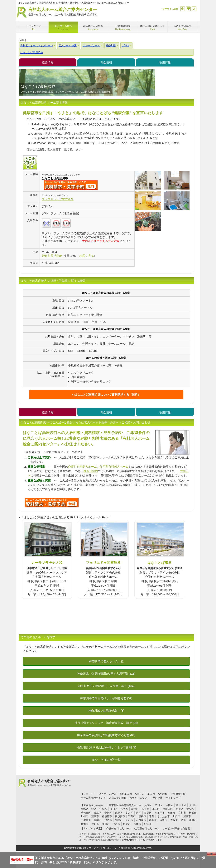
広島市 (127, 824)
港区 (139, 813)
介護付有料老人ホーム (82, 467)
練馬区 (119, 813)
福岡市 (137, 824)
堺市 (183, 820)
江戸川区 (181, 805)
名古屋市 (141, 820)
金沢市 (116, 824)
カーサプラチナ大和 (47, 563)
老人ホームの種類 (157, 794)
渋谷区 (124, 809)
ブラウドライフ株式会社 (58, 199)
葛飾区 (85, 809)
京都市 (85, 824)
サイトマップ (173, 798)
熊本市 (148, 824)
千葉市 (132, 816)
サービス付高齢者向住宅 (176, 829)
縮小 (182, 9)
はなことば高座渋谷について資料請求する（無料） (107, 395)
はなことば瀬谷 (160, 563)
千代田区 (86, 813)
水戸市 (108, 820)
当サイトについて (139, 798)
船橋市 (142, 816)
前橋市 (98, 820)
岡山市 (106, 824)
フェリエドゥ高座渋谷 (103, 563)
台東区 (180, 809)
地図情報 (165, 62)
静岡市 (153, 820)
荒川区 (159, 805)
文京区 (129, 813)
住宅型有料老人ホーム (114, 467)
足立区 (148, 805)
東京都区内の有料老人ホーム (125, 805)
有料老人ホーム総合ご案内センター (63, 12)
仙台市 (129, 820)
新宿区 (135, 809)
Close (211, 854)
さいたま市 (163, 816)
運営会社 (157, 798)
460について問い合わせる (52, 503)
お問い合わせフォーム (134, 840)
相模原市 (107, 816)
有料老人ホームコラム (132, 794)
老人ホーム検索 (108, 794)
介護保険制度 (178, 794)
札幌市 (119, 820)
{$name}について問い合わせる (71, 185)
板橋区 (169, 805)
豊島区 (98, 813)
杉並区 (145, 809)
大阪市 (174, 820)
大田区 (193, 805)
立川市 (182, 813)
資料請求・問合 (22, 860)
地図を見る (87, 256)
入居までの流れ (118, 798)
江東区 (103, 809)
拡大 (194, 9)
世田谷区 (168, 809)
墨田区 (156, 809)
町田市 (172, 813)
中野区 (108, 813)
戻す (188, 9)
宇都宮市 (86, 820)
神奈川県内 (91, 471)
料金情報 (106, 62)
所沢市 (187, 816)
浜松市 (163, 820)
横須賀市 (120, 816)
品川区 (114, 809)
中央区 (190, 809)
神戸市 (95, 824)
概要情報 (48, 62)
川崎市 (85, 816)
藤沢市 (95, 816)
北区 (94, 809)
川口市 (177, 816)
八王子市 (160, 813)
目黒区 (148, 813)
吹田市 (193, 820)
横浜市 (193, 813)
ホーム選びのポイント (93, 798)
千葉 (152, 816)
